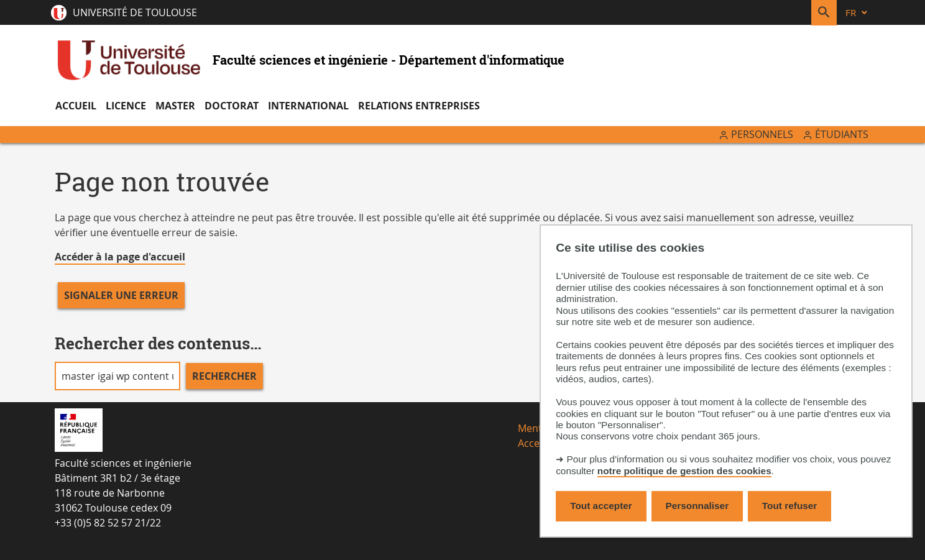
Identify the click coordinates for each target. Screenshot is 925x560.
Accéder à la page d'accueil (120, 257)
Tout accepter (601, 506)
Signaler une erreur (121, 295)
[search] (117, 376)
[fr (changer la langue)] (857, 13)
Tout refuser (789, 506)
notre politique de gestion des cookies (684, 471)
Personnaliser (697, 506)
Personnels (762, 134)
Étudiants (842, 134)
